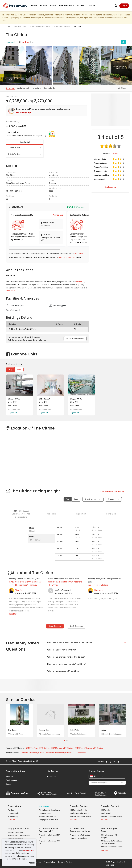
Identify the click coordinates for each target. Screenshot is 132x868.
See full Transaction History (113, 492)
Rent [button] (44, 6)
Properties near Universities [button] (81, 835)
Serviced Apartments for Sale (81, 817)
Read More (11, 291)
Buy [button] (34, 6)
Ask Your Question (75, 339)
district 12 (80, 282)
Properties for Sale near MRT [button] (49, 837)
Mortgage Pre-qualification (49, 820)
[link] (47, 111)
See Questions (76, 626)
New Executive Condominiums (19, 836)
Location (37, 88)
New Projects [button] (67, 6)
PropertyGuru (14, 806)
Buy (10, 370)
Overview (10, 88)
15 (11, 79)
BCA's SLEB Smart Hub (67, 257)
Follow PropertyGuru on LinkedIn (118, 762)
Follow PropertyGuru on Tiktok (125, 762)
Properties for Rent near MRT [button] (49, 843)
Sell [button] (53, 6)
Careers (9, 784)
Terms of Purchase (66, 862)
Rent (19, 370)
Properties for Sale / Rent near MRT (48, 830)
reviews (114, 153)
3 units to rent (25, 154)
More (92, 6)
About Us (10, 777)
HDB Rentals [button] (107, 810)
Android (28, 761)
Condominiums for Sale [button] (80, 813)
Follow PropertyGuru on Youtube (114, 762)
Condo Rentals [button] (107, 813)
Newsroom (52, 777)
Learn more (79, 254)
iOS (35, 761)
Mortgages (44, 806)
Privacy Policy (29, 850)
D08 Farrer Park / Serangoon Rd (112, 847)
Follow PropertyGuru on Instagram (110, 762)
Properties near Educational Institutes (80, 830)
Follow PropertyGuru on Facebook (106, 762)
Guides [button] (81, 6)
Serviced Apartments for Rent (112, 817)
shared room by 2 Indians (98, 585)
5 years (111, 499)
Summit (76, 793)
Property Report (101, 793)
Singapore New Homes (19, 828)
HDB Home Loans (45, 813)
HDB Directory (13, 817)
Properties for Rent (110, 806)
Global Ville (74, 730)
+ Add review (110, 187)
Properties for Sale (79, 806)
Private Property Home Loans (49, 810)
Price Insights (49, 88)
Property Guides (14, 813)
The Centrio (13, 730)
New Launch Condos (15, 832)
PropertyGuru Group (16, 771)
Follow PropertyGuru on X (122, 762)
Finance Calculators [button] (47, 817)
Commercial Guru (17, 793)
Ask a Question (55, 626)
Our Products (11, 780)
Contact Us (53, 771)
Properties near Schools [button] (80, 838)
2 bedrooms (91, 499)
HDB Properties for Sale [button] (80, 810)
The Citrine (12, 406)
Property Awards (47, 793)
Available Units (24, 88)
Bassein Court (45, 730)
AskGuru (11, 810)
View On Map (58, 215)
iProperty (120, 793)
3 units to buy (25, 148)
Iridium (104, 730)
